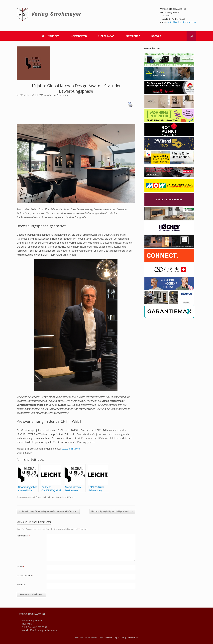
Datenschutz (132, 638)
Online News (106, 36)
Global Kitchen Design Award (48, 497)
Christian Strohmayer (58, 95)
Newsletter (133, 36)
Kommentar (23, 536)
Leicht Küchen (69, 497)
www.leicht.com (71, 449)
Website (21, 585)
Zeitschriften (79, 36)
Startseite (51, 36)
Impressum (119, 638)
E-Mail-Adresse (25, 576)
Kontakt (156, 36)
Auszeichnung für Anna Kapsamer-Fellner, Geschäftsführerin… (48, 511)
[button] (191, 36)
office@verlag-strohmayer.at (182, 22)
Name (20, 567)
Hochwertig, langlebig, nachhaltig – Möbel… (112, 511)
